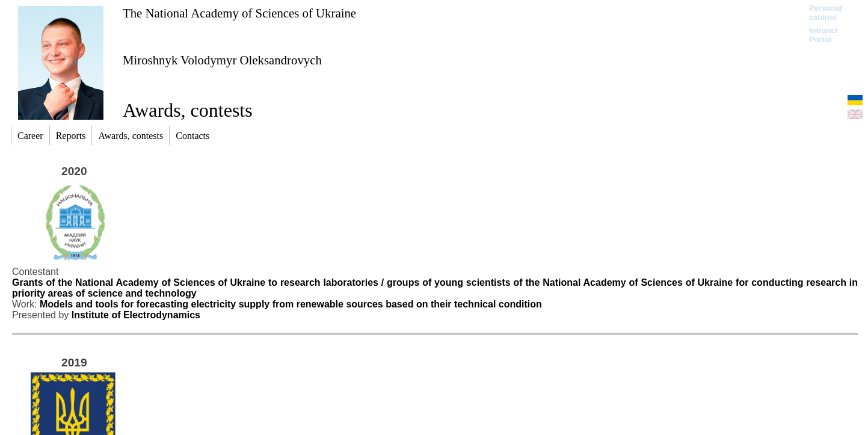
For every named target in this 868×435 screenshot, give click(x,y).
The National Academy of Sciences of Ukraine (239, 13)
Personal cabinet (826, 13)
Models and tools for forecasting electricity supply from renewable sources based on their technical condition (291, 304)
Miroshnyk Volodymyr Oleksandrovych (222, 60)
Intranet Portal (823, 35)
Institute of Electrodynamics (136, 315)
